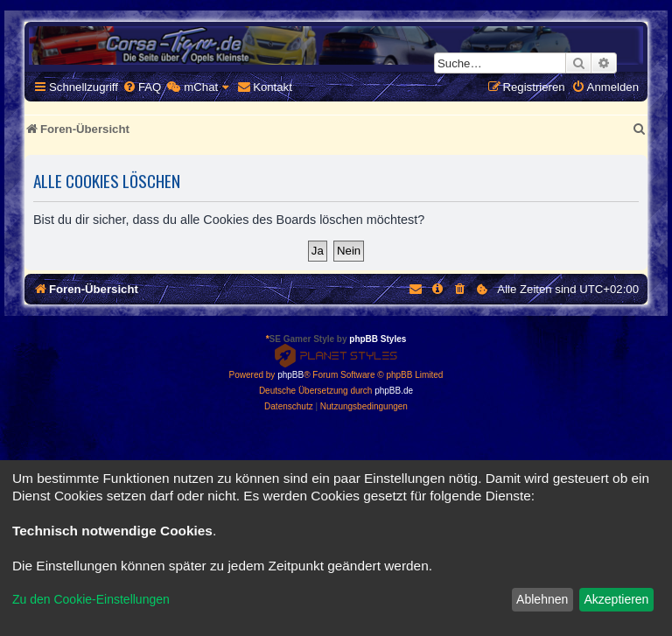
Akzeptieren (616, 599)
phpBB (290, 375)
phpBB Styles (378, 339)
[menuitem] (142, 87)
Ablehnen (542, 599)
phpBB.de (394, 391)
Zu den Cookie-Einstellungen (91, 599)
